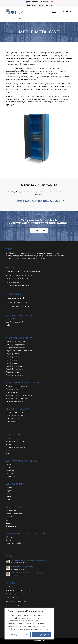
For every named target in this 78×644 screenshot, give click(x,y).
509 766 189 (33, 201)
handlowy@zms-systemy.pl (17, 285)
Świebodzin (11, 526)
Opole (9, 540)
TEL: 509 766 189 (31, 5)
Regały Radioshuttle (14, 369)
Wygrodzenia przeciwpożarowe (19, 395)
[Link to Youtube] (67, 11)
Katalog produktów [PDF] (17, 302)
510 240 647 (56, 201)
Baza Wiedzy (45, 2)
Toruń (8, 467)
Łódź (8, 438)
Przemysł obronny (14, 319)
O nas (8, 587)
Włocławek (11, 470)
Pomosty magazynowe (16, 345)
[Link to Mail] (70, 11)
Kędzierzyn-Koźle (13, 543)
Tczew (9, 497)
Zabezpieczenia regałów (16, 386)
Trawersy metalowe (14, 412)
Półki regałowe (12, 419)
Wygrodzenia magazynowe (18, 398)
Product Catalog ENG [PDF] (18, 306)
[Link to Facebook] (64, 11)
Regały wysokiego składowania (19, 351)
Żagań (9, 523)
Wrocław (10, 537)
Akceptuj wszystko (41, 635)
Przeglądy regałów (13, 594)
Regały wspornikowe (15, 366)
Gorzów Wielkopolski (15, 514)
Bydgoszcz (10, 464)
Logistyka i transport (14, 322)
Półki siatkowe (12, 422)
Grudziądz (10, 474)
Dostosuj (13, 635)
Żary (8, 520)
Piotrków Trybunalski (15, 441)
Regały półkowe (13, 357)
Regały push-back (14, 372)
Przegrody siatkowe (14, 415)
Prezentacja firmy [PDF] (16, 298)
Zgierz (9, 450)
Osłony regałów (13, 389)
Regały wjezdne (13, 363)
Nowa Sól (10, 517)
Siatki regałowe (12, 392)
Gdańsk (9, 488)
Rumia (9, 500)
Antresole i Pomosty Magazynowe (18, 590)
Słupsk (9, 494)
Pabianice (10, 444)
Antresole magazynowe (16, 342)
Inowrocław (11, 477)
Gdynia (9, 491)
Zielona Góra (11, 511)
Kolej (8, 325)
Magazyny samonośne (15, 348)
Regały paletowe (13, 354)
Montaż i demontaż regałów (16, 601)
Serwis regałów (12, 598)
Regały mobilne (13, 360)
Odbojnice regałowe (15, 401)
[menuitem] (32, 2)
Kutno (9, 453)
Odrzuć (25, 635)
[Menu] (53, 11)
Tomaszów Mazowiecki (16, 447)
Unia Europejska (33, 2)
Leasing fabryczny (12, 605)
